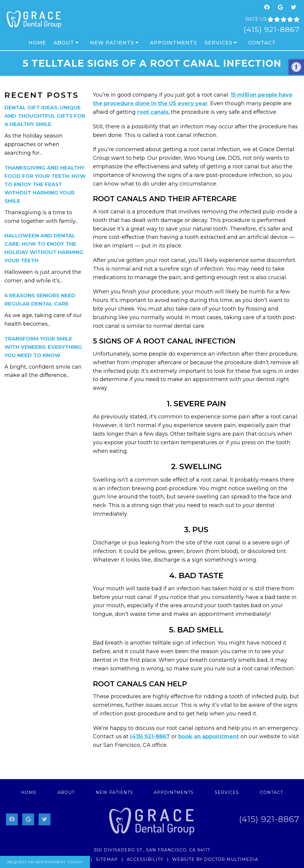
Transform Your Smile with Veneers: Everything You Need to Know (43, 347)
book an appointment (209, 736)
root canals (153, 112)
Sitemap (107, 859)
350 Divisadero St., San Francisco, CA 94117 (152, 850)
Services (218, 43)
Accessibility (145, 859)
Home (37, 43)
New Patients (112, 43)
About (64, 43)
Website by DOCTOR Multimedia (215, 859)
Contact (262, 43)
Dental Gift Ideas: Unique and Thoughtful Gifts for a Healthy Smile (45, 116)
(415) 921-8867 (271, 29)
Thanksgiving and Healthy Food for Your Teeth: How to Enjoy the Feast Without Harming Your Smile (45, 184)
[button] (296, 67)
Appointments (174, 43)
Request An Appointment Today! (45, 862)
